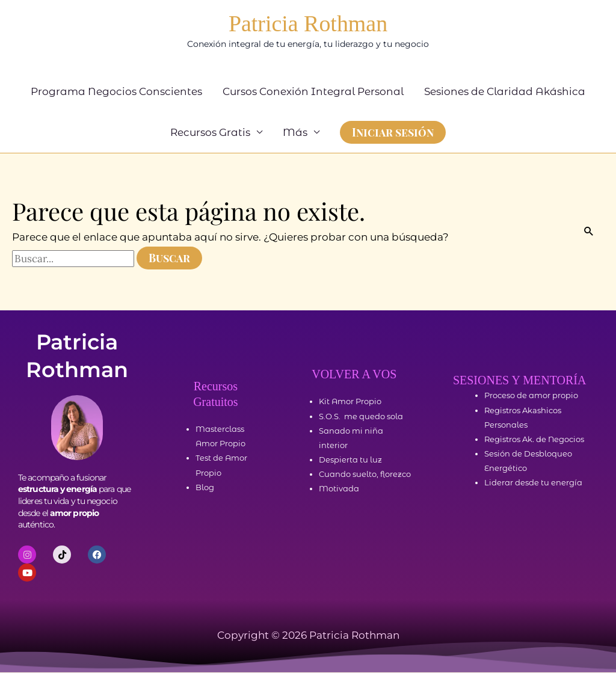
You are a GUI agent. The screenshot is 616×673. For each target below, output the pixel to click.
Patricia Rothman (308, 24)
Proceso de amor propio (531, 396)
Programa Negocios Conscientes (116, 92)
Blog (205, 488)
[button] (393, 133)
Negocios (566, 440)
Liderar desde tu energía (533, 484)
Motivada (339, 490)
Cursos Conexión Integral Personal (313, 92)
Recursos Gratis (210, 133)
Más (295, 133)
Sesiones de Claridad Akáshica (505, 92)
